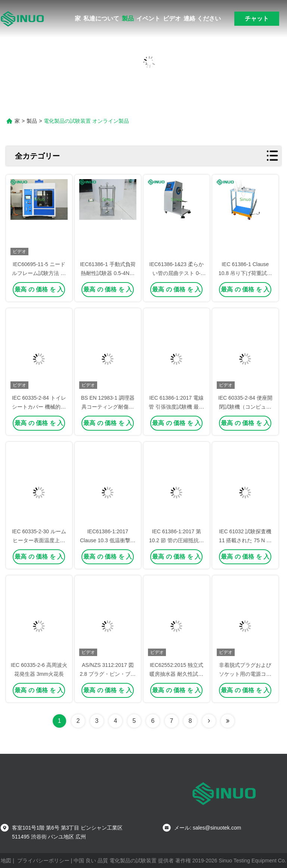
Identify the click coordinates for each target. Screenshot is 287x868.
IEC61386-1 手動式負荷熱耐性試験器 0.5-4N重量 (108, 273)
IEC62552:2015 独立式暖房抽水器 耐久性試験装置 (176, 674)
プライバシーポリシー (43, 861)
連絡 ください (202, 18)
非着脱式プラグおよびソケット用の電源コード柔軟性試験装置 (245, 674)
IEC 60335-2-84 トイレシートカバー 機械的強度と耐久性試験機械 (39, 407)
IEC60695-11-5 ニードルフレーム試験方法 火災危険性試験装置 (39, 273)
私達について (101, 18)
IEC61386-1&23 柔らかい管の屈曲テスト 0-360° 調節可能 (177, 273)
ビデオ (172, 18)
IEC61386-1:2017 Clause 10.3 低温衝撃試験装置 (108, 540)
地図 (6, 861)
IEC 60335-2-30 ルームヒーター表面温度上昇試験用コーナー (39, 540)
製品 (128, 18)
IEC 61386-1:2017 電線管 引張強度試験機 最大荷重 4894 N (176, 407)
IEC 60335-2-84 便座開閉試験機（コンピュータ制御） (245, 407)
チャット (257, 18)
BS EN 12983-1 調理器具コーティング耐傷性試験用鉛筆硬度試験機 (108, 407)
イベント (148, 18)
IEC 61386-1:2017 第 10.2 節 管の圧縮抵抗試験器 (177, 540)
